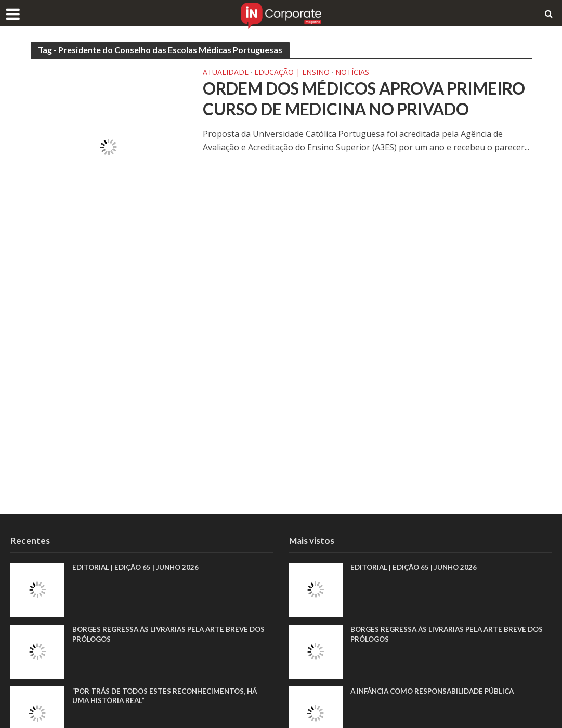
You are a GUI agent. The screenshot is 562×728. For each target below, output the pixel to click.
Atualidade (226, 73)
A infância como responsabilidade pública (437, 691)
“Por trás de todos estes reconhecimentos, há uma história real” (169, 696)
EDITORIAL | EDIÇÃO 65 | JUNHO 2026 (138, 568)
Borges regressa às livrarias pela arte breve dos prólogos (172, 634)
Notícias (352, 73)
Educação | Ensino (292, 73)
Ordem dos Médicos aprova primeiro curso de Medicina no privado (345, 110)
